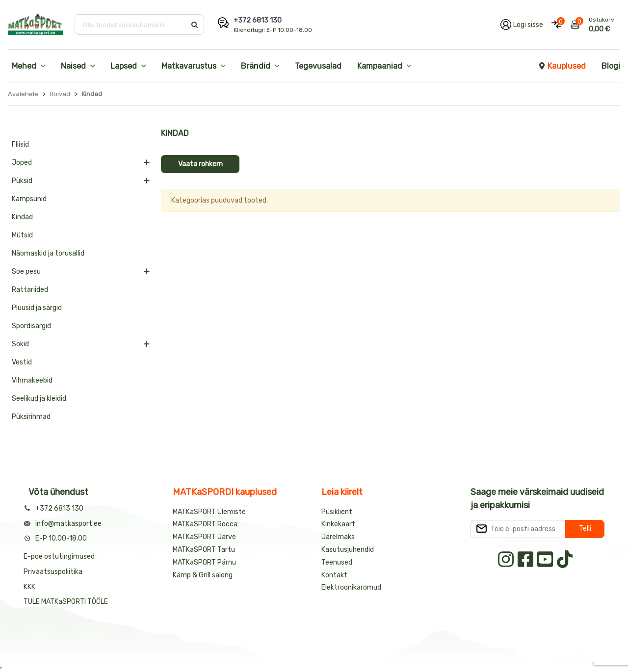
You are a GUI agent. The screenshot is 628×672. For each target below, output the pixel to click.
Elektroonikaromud (351, 587)
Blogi (611, 66)
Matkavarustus (189, 66)
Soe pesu (26, 271)
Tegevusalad (318, 66)
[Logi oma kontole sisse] (522, 25)
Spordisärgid (31, 326)
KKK (29, 587)
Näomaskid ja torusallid (48, 253)
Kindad (22, 217)
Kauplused (562, 66)
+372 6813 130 (258, 20)
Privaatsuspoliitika (53, 572)
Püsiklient (337, 512)
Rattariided (30, 290)
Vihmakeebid (32, 380)
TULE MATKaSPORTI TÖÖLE (66, 602)
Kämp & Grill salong (203, 575)
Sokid (20, 344)
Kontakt (334, 575)
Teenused (337, 562)
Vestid (22, 362)
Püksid (22, 181)
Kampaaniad (380, 66)
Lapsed (124, 66)
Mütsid (22, 235)
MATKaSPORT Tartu (204, 550)
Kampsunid (29, 199)
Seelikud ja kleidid (39, 399)
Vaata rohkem (200, 164)
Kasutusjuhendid (348, 550)
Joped (22, 163)
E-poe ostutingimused (59, 556)
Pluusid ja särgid (37, 308)
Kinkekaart (338, 524)
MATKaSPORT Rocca (205, 524)
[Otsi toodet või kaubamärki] (131, 25)
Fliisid (20, 144)
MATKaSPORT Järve (204, 537)
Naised (73, 66)
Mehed (24, 66)
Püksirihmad (31, 417)
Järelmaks (338, 537)
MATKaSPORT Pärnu (205, 562)
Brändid (256, 66)
